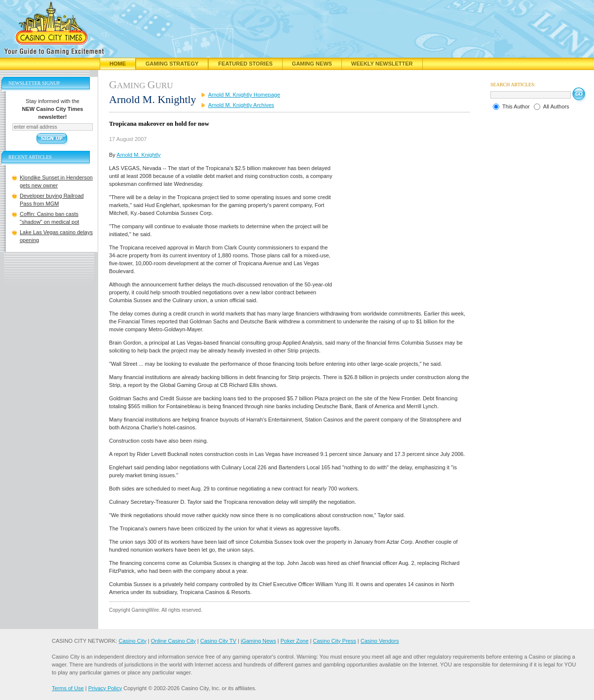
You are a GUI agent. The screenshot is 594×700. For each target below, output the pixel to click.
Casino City (132, 641)
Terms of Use (68, 688)
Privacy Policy (105, 688)
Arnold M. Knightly (138, 155)
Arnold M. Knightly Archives (241, 105)
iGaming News (259, 641)
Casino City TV (218, 641)
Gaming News (312, 64)
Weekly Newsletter (382, 64)
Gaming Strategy (172, 64)
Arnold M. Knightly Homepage (244, 95)
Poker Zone (294, 641)
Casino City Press (334, 641)
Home (118, 64)
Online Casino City (173, 641)
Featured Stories (245, 64)
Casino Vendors (380, 641)
